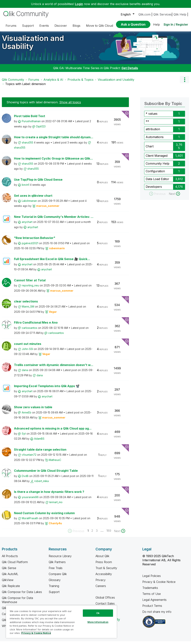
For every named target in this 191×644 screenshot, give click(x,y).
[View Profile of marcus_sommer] (48, 209)
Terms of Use (152, 597)
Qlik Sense (9, 571)
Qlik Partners (57, 565)
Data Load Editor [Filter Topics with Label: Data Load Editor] (157, 182)
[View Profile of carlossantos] (30, 331)
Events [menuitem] (44, 26)
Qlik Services (162, 14)
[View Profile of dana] (25, 373)
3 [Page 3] (97, 533)
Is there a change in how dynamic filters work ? (49, 495)
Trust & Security (106, 571)
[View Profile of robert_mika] (42, 484)
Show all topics (70, 105)
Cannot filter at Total (30, 283)
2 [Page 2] (92, 533)
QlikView (8, 583)
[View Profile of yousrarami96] (30, 500)
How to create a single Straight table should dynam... (54, 140)
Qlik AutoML (10, 577)
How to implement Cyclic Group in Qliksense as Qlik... (53, 161)
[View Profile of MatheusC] (55, 463)
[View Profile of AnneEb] (27, 415)
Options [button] (184, 82)
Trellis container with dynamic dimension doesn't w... (54, 368)
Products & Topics (80, 82)
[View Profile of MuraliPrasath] (30, 521)
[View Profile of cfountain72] (29, 457)
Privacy (101, 583)
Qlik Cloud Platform (15, 565)
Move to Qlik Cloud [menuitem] (100, 26)
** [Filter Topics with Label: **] (147, 124)
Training (54, 589)
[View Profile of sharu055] (28, 145)
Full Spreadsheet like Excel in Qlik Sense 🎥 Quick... (52, 262)
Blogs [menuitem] (76, 26)
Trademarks (150, 591)
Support (54, 595)
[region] (61, 622)
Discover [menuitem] (61, 26)
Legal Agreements (154, 603)
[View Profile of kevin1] (26, 187)
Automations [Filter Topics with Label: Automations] (155, 140)
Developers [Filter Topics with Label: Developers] (154, 189)
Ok (98, 613)
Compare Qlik (58, 577)
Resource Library (60, 559)
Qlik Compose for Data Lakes (22, 595)
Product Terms (152, 609)
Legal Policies (152, 579)
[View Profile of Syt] (24, 436)
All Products (10, 559)
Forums (34, 82)
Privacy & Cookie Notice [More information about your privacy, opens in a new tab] (36, 633)
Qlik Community (13, 82)
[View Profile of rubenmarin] (57, 251)
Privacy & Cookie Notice (159, 585)
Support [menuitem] (28, 26)
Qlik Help (180, 14)
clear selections (26, 304)
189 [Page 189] (109, 533)
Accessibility (104, 577)
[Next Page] (120, 534)
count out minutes (28, 347)
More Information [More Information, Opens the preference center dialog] (98, 622)
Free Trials (56, 571)
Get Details (130, 71)
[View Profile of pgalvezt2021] (30, 246)
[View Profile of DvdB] (25, 479)
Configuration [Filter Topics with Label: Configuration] (155, 174)
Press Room (104, 565)
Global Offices (105, 600)
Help (156, 24)
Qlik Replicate (11, 589)
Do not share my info (157, 614)
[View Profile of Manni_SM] (28, 309)
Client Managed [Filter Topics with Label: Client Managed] (157, 158)
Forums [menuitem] (11, 26)
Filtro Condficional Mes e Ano (36, 325)
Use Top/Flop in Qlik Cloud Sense (38, 182)
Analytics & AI (53, 82)
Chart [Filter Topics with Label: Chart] (150, 149)
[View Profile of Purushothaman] (31, 124)
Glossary (55, 583)
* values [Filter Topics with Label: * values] (152, 116)
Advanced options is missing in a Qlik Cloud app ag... (53, 431)
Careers (101, 589)
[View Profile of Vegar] (53, 315)
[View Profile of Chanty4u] (55, 526)
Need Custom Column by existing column (44, 516)
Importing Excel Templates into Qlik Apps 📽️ (47, 389)
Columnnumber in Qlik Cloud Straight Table (46, 473)
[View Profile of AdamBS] (39, 441)
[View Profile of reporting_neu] (30, 288)
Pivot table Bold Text (30, 119)
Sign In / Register (176, 24)
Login (79, 4)
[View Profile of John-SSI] (27, 352)
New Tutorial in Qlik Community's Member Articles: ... (54, 220)
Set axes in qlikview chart (33, 198)
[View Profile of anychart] (27, 225)
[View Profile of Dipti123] (41, 129)
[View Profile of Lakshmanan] (29, 204)
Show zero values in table (33, 410)
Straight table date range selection (40, 452)
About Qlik (102, 559)
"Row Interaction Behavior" (35, 241)
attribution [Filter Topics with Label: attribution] (153, 132)
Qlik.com (144, 14)
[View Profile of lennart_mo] (56, 505)
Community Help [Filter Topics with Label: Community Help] (158, 166)
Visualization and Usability (33, 45)
